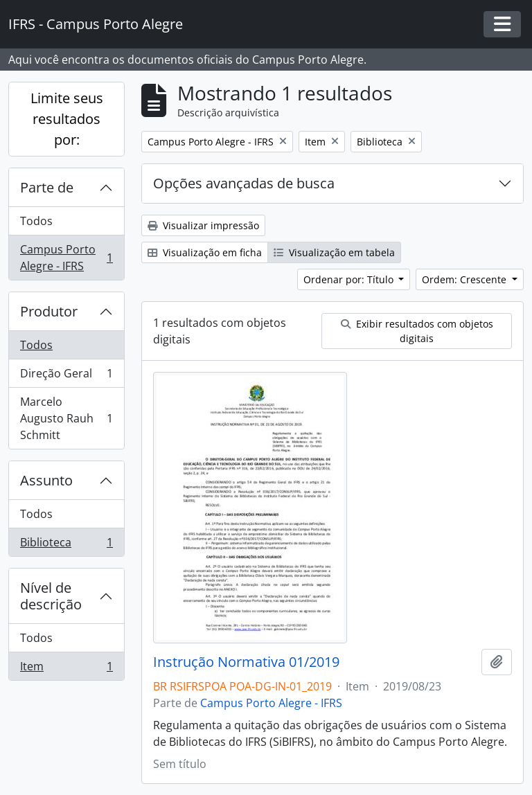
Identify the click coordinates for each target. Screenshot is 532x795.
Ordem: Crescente (465, 279)
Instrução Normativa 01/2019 (246, 662)
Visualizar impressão (203, 225)
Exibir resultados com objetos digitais (417, 331)
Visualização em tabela (334, 252)
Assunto (46, 480)
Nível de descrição (51, 596)
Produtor (49, 311)
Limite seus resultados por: (67, 119)
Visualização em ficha (205, 252)
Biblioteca (66, 545)
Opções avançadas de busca (244, 183)
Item (66, 669)
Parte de (47, 187)
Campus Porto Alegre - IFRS (66, 258)
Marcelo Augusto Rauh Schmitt (66, 418)
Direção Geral (66, 376)
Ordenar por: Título (350, 279)
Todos (36, 221)
